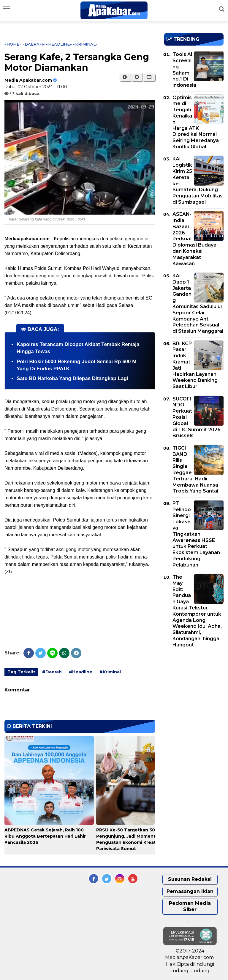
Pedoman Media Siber (190, 906)
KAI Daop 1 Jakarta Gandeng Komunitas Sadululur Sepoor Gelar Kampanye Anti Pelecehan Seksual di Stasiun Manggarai (198, 303)
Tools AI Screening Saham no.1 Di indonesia (184, 70)
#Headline (81, 672)
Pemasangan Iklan (190, 891)
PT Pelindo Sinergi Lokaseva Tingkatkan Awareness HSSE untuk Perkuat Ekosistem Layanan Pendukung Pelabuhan (196, 534)
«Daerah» (34, 44)
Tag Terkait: (21, 672)
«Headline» (59, 44)
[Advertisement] (196, 690)
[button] (149, 77)
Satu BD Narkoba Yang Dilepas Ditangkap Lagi (72, 378)
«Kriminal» (85, 44)
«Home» (13, 44)
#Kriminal (110, 672)
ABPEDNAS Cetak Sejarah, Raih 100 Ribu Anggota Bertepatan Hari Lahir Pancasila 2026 (45, 836)
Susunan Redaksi (190, 879)
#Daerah (52, 672)
